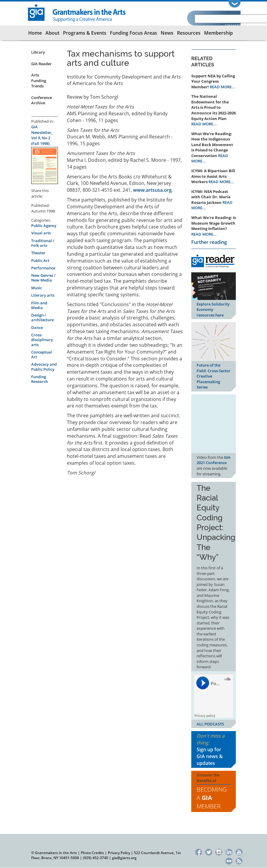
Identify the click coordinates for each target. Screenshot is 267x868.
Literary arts (43, 295)
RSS (239, 860)
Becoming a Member (212, 798)
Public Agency (44, 226)
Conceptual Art (42, 354)
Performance (43, 268)
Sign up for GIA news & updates (210, 756)
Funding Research (40, 379)
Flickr (229, 860)
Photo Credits (92, 853)
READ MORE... (222, 87)
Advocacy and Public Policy (44, 367)
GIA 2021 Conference (214, 460)
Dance (37, 327)
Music (37, 288)
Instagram (219, 852)
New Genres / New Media (43, 278)
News (167, 33)
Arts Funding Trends (39, 80)
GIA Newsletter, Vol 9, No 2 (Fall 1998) (42, 135)
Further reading (209, 242)
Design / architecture (42, 317)
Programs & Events (85, 33)
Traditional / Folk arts (43, 243)
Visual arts (41, 233)
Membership (218, 33)
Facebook (199, 852)
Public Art (40, 260)
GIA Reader (41, 64)
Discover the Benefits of (214, 791)
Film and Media (39, 305)
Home (35, 33)
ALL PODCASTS (210, 724)
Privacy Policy (119, 853)
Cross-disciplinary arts (42, 340)
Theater (38, 253)
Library (38, 52)
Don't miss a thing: (214, 749)
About (52, 33)
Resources (189, 33)
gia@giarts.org (124, 858)
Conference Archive (42, 100)
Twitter (209, 852)
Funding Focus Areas (133, 33)
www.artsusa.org (152, 190)
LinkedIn (229, 852)
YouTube (239, 852)
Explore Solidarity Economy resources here (213, 310)
